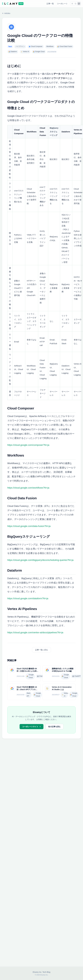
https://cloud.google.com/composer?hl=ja (28, 445)
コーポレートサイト (32, 727)
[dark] (76, 4)
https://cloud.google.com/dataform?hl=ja (28, 598)
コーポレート (62, 4)
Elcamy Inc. (37, 972)
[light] (72, 4)
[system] (79, 4)
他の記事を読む (54, 727)
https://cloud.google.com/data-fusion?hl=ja (29, 526)
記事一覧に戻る (42, 650)
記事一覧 (50, 4)
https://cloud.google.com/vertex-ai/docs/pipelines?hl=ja (35, 633)
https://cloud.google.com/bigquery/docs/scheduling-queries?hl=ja (40, 560)
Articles (6, 13)
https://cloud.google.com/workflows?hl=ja (28, 488)
